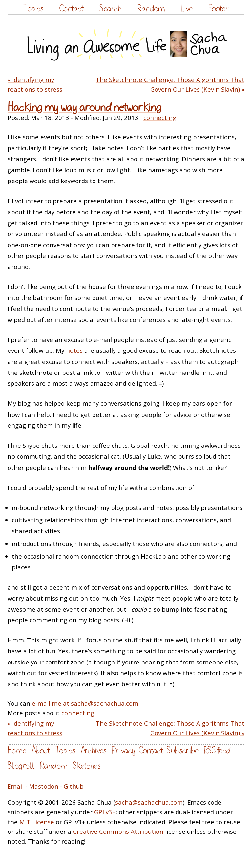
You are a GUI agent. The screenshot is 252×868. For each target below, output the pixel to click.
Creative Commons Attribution (118, 831)
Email (16, 786)
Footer (219, 8)
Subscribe (182, 750)
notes (74, 350)
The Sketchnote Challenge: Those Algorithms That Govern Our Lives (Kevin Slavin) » (170, 84)
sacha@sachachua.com (149, 802)
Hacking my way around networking (84, 107)
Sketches (87, 766)
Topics (33, 8)
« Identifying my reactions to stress (35, 84)
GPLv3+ (105, 812)
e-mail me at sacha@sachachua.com (85, 703)
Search (110, 8)
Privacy (123, 750)
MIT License (37, 822)
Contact (71, 8)
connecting (160, 118)
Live (187, 8)
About (41, 750)
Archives (94, 750)
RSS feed (217, 750)
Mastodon (44, 786)
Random (151, 8)
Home (17, 750)
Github (74, 786)
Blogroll (21, 766)
